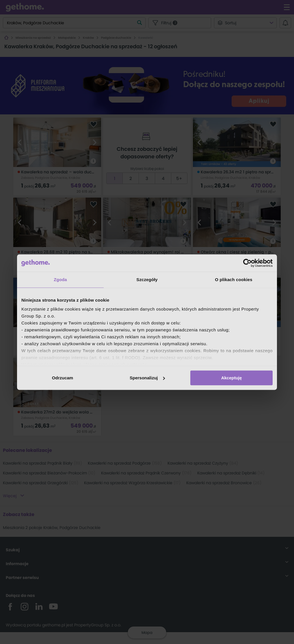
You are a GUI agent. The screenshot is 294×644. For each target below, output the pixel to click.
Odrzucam (63, 378)
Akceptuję (232, 378)
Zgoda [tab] (60, 280)
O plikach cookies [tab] (233, 280)
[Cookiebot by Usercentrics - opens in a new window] (247, 263)
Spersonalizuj (147, 378)
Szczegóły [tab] (147, 280)
